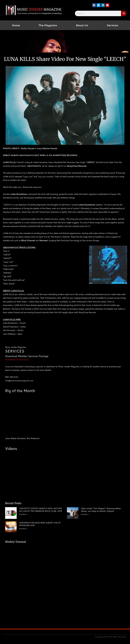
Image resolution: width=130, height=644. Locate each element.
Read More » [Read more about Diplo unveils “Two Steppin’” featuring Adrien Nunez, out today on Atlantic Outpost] (85, 514)
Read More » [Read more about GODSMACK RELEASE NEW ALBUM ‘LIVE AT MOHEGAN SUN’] (23, 529)
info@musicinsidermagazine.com (19, 381)
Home (16, 25)
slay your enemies (46, 177)
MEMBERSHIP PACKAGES (17, 360)
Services (112, 25)
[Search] (124, 13)
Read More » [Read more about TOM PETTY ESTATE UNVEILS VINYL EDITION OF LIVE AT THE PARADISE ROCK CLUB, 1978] (23, 514)
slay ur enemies (10, 266)
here (20, 187)
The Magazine (48, 25)
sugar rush (28, 177)
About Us (82, 25)
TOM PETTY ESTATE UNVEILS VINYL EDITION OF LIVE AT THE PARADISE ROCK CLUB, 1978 (41, 510)
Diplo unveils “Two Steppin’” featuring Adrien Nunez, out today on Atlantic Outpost (101, 510)
